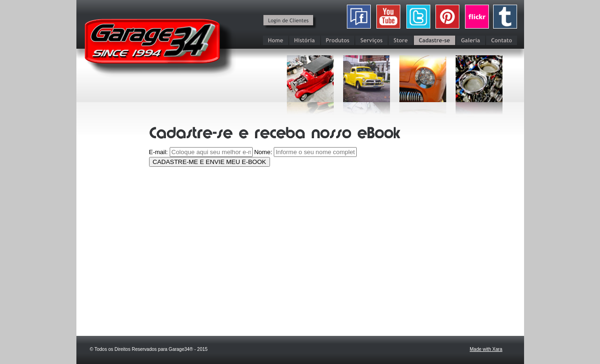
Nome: (263, 152)
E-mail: (158, 152)
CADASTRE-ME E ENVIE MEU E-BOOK (210, 162)
